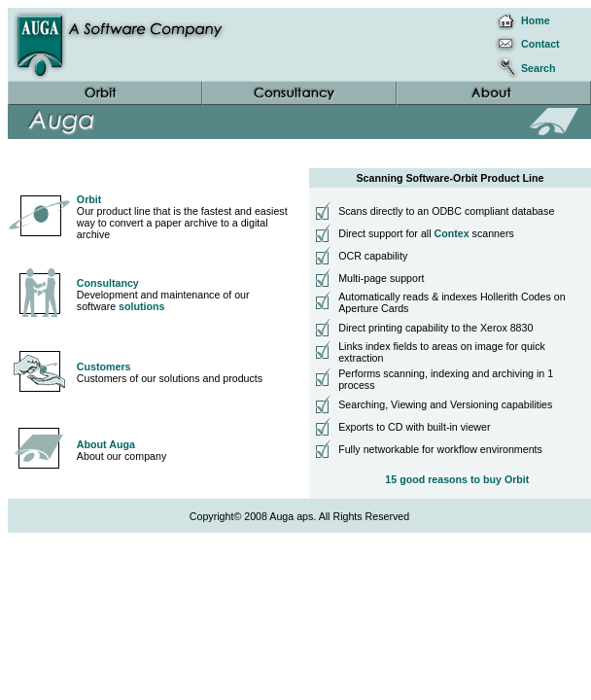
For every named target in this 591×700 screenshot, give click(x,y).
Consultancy (108, 283)
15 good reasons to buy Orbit (457, 479)
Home (536, 20)
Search (539, 68)
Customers (104, 367)
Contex (452, 233)
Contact (540, 44)
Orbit (89, 199)
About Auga (106, 444)
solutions (141, 306)
